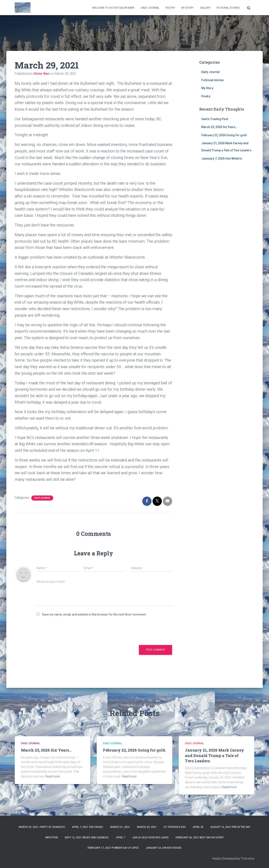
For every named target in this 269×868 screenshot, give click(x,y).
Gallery (205, 8)
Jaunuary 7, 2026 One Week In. (222, 159)
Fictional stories (228, 8)
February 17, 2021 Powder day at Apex (113, 848)
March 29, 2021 (147, 827)
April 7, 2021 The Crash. (88, 827)
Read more (53, 776)
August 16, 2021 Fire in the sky (230, 827)
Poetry (170, 8)
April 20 (198, 827)
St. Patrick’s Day (175, 827)
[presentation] (69, 630)
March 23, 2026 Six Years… (220, 127)
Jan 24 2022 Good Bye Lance (150, 838)
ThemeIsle (247, 859)
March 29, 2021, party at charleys (42, 827)
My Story (187, 8)
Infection (52, 838)
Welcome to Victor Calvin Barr (113, 8)
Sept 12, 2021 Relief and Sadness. (87, 838)
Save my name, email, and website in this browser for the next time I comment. (94, 614)
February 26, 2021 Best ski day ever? (200, 838)
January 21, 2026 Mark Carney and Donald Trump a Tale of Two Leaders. (214, 755)
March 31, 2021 (120, 827)
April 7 (121, 838)
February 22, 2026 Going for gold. (224, 135)
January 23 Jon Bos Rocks (164, 848)
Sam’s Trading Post (215, 119)
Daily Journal (150, 8)
